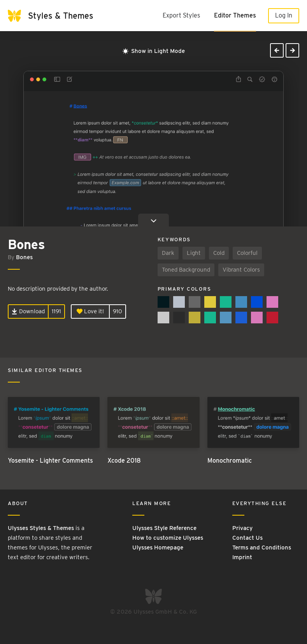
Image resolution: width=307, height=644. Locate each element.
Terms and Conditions (262, 547)
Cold (219, 253)
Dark (168, 253)
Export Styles (181, 15)
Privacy (242, 528)
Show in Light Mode (154, 51)
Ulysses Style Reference (164, 528)
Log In (284, 15)
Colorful (247, 253)
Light (194, 253)
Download (28, 311)
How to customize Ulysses (168, 538)
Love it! (90, 311)
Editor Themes (235, 15)
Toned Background (186, 270)
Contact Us (247, 538)
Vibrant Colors (241, 270)
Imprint (242, 557)
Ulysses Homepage (158, 547)
